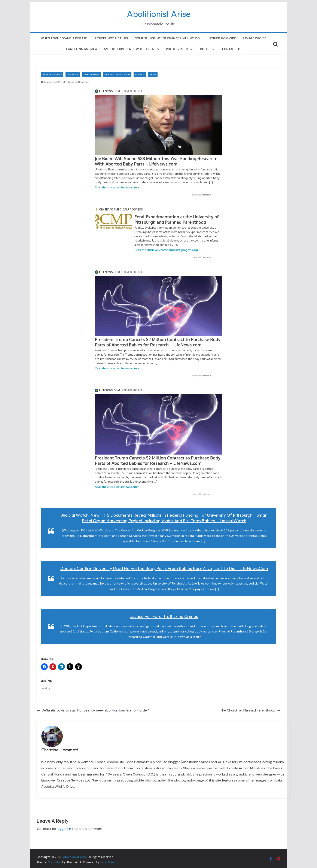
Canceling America (82, 49)
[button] (191, 49)
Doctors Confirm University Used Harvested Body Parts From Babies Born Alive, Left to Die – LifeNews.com (164, 568)
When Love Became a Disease (64, 38)
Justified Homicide (221, 38)
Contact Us (231, 49)
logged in (64, 829)
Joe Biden (73, 74)
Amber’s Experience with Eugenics (131, 49)
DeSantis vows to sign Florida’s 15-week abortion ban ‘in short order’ (93, 710)
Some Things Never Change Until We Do (167, 38)
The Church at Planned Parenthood (250, 710)
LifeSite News (92, 74)
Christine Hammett (78, 82)
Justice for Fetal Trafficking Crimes (164, 616)
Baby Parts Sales (52, 74)
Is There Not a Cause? (111, 38)
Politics (140, 74)
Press (153, 74)
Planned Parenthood (117, 74)
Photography (177, 49)
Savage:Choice (254, 38)
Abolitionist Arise (159, 14)
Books (205, 49)
